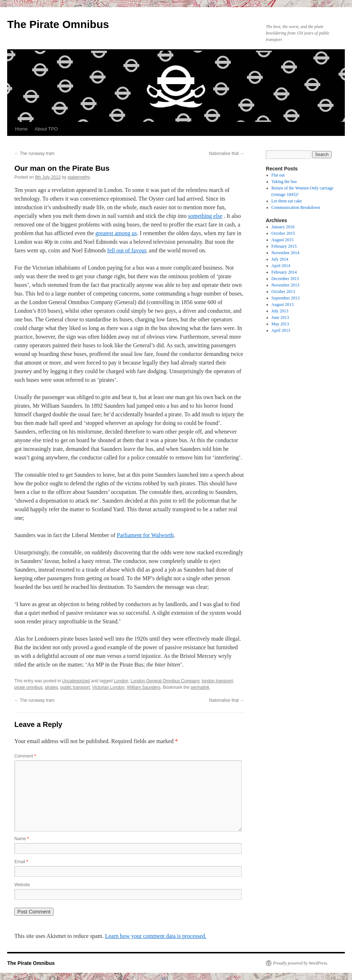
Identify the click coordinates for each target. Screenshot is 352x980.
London (121, 681)
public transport (75, 687)
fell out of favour (127, 250)
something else (205, 216)
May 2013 (280, 324)
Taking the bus (284, 182)
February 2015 (284, 246)
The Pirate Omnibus (58, 24)
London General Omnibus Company (165, 681)
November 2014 (286, 253)
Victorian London (108, 687)
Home (21, 129)
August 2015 (283, 240)
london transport (217, 681)
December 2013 (285, 279)
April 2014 (281, 266)
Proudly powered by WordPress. (301, 963)
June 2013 (280, 317)
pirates (51, 687)
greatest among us (116, 233)
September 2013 (286, 298)
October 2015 (283, 233)
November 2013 (286, 285)
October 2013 (283, 292)
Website (22, 885)
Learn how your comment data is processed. (156, 936)
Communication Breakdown (296, 207)
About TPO (46, 129)
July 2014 (280, 259)
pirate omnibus (29, 687)
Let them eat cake (287, 201)
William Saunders (143, 687)
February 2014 (284, 272)
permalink (200, 687)
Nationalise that (227, 154)
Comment (25, 756)
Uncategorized (76, 681)
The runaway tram (34, 154)
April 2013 (281, 330)
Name (22, 839)
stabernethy (79, 177)
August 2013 (283, 304)
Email (21, 862)
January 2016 (283, 227)
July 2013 (280, 311)
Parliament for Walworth (145, 535)
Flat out (278, 175)
